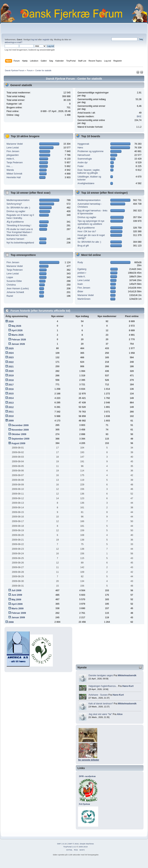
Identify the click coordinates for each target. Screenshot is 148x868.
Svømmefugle (85, 159)
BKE (139, 116)
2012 (11, 407)
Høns (80, 148)
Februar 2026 (19, 340)
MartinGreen (84, 299)
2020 (11, 371)
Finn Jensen (13, 151)
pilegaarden (13, 155)
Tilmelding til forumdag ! (19, 226)
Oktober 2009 (19, 434)
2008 (11, 622)
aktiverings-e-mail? (13, 42)
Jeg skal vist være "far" (100, 714)
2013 (11, 403)
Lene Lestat (13, 148)
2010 (11, 416)
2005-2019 (83, 847)
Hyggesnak (83, 144)
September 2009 (20, 439)
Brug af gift (83, 246)
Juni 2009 (17, 595)
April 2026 (17, 330)
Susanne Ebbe (14, 281)
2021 (11, 367)
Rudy (80, 262)
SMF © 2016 (73, 844)
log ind (34, 40)
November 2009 (20, 430)
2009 (11, 421)
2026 (11, 322)
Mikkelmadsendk (127, 675)
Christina (11, 285)
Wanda (10, 170)
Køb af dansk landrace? (101, 704)
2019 (11, 376)
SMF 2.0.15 (62, 844)
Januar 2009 (18, 617)
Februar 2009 (19, 613)
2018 (11, 380)
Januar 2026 (18, 344)
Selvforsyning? (14, 204)
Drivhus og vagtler (16, 211)
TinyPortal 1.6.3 (70, 847)
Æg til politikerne (15, 222)
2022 (11, 362)
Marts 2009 (17, 609)
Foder (81, 166)
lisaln (80, 284)
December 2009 (20, 425)
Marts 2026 (17, 335)
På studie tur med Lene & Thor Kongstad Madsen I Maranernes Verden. (20, 232)
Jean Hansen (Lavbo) (18, 289)
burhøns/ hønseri (15, 239)
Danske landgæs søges (101, 675)
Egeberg (82, 269)
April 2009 (17, 604)
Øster (80, 292)
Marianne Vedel (15, 144)
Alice (120, 714)
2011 (11, 412)
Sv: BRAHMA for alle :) (18, 208)
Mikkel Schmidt (14, 174)
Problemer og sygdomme (90, 151)
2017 (11, 385)
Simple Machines (87, 844)
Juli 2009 (16, 590)
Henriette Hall (14, 177)
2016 (11, 389)
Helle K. (11, 159)
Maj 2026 (16, 326)
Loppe (10, 277)
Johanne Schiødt (15, 292)
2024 (11, 353)
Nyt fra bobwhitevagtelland (20, 243)
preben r (82, 273)
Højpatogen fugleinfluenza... (103, 686)
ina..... (10, 166)
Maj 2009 (16, 600)
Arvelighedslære (86, 183)
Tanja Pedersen (15, 163)
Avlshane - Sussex (98, 695)
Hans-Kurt (128, 686)
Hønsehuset (84, 155)
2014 (11, 398)
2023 (11, 357)
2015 (11, 394)
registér (46, 40)
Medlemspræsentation (18, 200)
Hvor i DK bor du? (87, 231)
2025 (11, 349)
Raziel (10, 296)
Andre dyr (82, 163)
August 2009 (18, 443)
